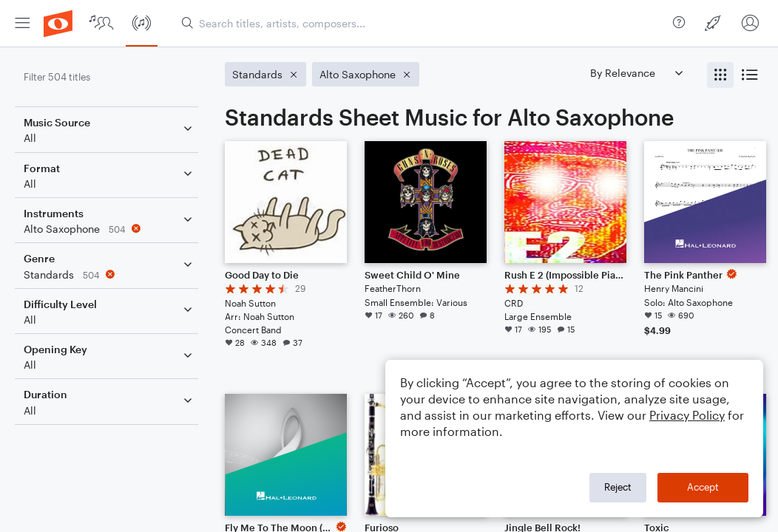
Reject (618, 487)
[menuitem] (22, 23)
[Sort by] (636, 73)
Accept (703, 487)
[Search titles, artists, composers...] (421, 23)
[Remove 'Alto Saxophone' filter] (109, 229)
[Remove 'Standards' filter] (109, 274)
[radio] (720, 75)
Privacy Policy (687, 415)
